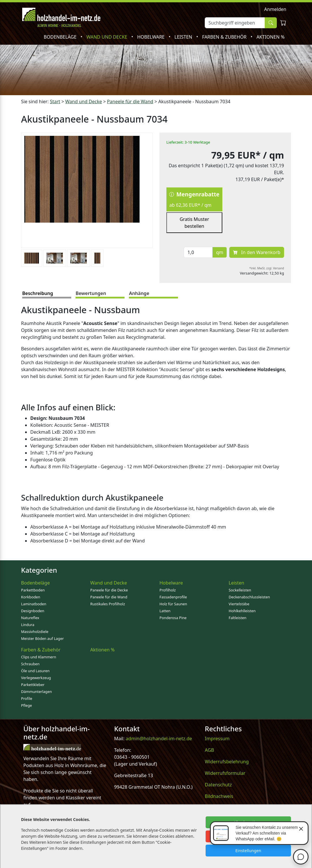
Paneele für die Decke (109, 590)
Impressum (217, 739)
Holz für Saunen (173, 604)
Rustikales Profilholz (108, 604)
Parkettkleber (33, 685)
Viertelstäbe (239, 604)
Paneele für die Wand (109, 597)
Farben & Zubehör (225, 37)
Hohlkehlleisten (242, 611)
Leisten (184, 37)
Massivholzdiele (35, 632)
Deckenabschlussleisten (249, 597)
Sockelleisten (240, 590)
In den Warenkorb (257, 252)
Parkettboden (33, 590)
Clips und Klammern (39, 657)
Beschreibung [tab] (38, 293)
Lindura (28, 625)
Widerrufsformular (225, 773)
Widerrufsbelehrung (227, 762)
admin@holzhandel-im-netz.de (159, 739)
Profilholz (168, 590)
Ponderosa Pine (173, 618)
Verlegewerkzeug (36, 678)
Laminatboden (34, 604)
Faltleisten (237, 618)
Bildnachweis (219, 796)
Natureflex (30, 618)
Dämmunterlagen (36, 692)
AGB (209, 750)
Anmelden (275, 9)
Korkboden (31, 597)
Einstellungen (248, 851)
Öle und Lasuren (35, 671)
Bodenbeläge (61, 37)
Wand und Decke (108, 37)
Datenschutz (218, 785)
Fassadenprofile (173, 597)
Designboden (33, 611)
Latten (165, 611)
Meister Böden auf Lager (42, 638)
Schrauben (30, 664)
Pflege (27, 705)
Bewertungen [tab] (91, 293)
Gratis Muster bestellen (194, 223)
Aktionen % (270, 37)
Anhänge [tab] (139, 293)
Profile (27, 698)
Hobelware (152, 37)
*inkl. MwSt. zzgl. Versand (267, 268)
